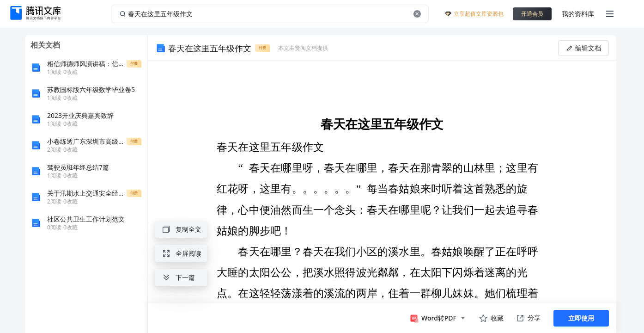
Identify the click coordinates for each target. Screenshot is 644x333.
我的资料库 (578, 14)
